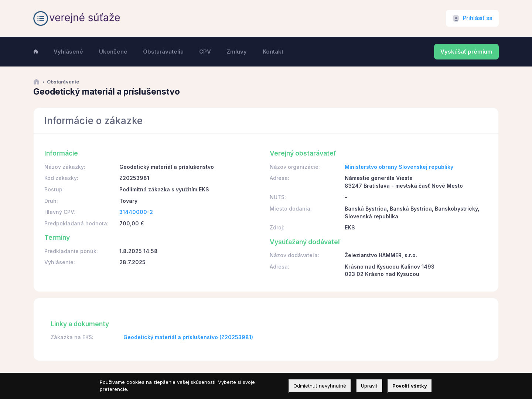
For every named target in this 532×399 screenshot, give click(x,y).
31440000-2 (136, 212)
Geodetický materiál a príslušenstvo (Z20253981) (188, 337)
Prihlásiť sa (478, 18)
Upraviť (369, 386)
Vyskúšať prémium (466, 52)
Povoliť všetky (410, 386)
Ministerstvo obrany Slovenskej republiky (399, 167)
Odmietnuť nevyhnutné (320, 386)
